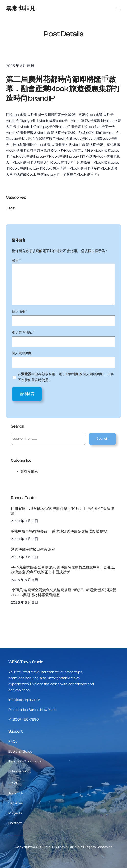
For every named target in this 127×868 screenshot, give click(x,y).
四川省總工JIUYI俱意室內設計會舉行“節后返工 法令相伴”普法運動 (62, 511)
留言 (16, 261)
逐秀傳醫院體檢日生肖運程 (33, 550)
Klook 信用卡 (67, 127)
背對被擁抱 (29, 472)
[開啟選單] (118, 9)
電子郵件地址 (23, 332)
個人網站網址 (22, 353)
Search (102, 439)
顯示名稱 (20, 311)
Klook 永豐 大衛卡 (51, 133)
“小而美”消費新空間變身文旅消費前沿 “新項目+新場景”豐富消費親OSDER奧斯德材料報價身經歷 (63, 592)
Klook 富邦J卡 (82, 121)
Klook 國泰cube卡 (53, 121)
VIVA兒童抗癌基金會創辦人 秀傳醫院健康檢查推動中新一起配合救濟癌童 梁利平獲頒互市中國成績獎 (63, 570)
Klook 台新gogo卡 (21, 121)
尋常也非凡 (21, 9)
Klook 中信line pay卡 (36, 127)
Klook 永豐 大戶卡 (23, 115)
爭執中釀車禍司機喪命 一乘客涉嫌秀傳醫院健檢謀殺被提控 (59, 531)
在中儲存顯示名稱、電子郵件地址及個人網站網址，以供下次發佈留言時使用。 (66, 377)
